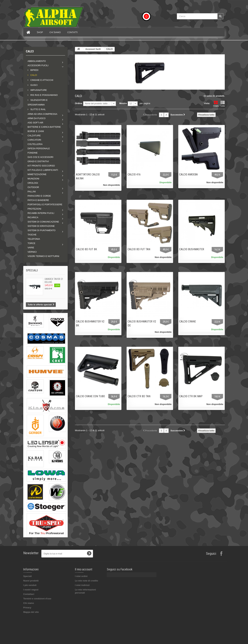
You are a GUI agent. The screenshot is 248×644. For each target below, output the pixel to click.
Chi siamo (55, 32)
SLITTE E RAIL (38, 109)
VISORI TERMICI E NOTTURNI (43, 256)
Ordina (79, 103)
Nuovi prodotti (31, 581)
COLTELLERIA (35, 144)
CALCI (33, 75)
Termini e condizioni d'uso (37, 599)
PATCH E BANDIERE (38, 200)
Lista (223, 104)
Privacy (27, 608)
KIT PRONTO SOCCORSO (41, 166)
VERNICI (32, 252)
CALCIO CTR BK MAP (191, 396)
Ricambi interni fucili (41, 213)
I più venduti (30, 585)
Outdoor (33, 187)
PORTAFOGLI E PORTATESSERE (45, 204)
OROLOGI (33, 183)
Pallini (32, 192)
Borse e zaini (36, 131)
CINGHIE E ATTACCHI (42, 80)
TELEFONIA (34, 239)
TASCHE (32, 235)
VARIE (31, 248)
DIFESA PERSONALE (39, 148)
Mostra (123, 103)
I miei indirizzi (82, 585)
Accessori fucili (38, 65)
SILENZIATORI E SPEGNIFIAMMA (38, 102)
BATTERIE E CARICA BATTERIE (44, 127)
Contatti (73, 32)
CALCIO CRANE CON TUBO (90, 396)
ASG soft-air (35, 123)
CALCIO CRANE (188, 321)
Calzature (34, 136)
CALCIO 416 (134, 174)
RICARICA (33, 217)
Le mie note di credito (86, 581)
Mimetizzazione (37, 174)
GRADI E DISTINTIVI (38, 161)
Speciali (32, 270)
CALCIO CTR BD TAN (139, 396)
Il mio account (84, 569)
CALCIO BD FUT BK (86, 249)
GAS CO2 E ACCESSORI (40, 157)
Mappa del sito (31, 612)
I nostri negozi (31, 590)
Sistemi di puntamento (42, 230)
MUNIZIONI (33, 179)
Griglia (216, 104)
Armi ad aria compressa (42, 114)
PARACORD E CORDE (39, 196)
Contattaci (29, 594)
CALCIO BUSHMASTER (192, 249)
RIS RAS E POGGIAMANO (44, 95)
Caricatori (34, 140)
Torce (31, 243)
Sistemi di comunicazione (43, 222)
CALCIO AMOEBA (188, 174)
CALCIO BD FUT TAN (139, 249)
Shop (40, 32)
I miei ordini (81, 576)
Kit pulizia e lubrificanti (43, 170)
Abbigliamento (37, 61)
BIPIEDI (34, 70)
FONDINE (33, 153)
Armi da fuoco (37, 118)
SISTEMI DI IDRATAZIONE (41, 226)
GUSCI (34, 85)
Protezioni (34, 209)
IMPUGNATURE (38, 90)
